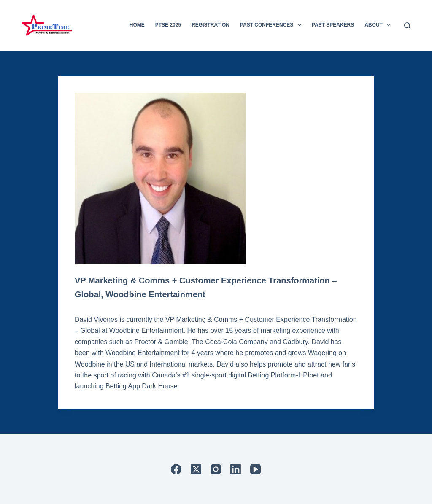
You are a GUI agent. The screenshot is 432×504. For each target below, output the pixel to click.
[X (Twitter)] (196, 469)
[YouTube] (255, 469)
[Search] (407, 26)
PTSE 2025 (168, 25)
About (379, 25)
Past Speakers (333, 25)
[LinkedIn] (236, 469)
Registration (211, 25)
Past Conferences (272, 25)
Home (137, 25)
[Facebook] (176, 469)
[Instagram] (216, 469)
